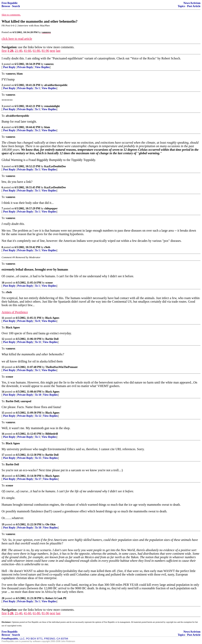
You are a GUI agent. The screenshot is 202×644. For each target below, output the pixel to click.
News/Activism (192, 3)
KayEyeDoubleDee (55, 166)
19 (3, 524)
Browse (6, 6)
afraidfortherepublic (56, 85)
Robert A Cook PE (56, 598)
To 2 (37, 130)
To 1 (37, 88)
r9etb (47, 247)
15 (3, 413)
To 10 (38, 395)
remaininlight (52, 106)
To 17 (38, 479)
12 (3, 339)
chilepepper (51, 208)
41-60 (27, 51)
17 (3, 455)
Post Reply (9, 67)
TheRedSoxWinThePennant (61, 367)
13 (3, 367)
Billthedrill (52, 434)
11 (3, 318)
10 (3, 283)
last (58, 51)
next (52, 51)
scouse (49, 283)
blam (47, 127)
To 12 (38, 416)
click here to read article (17, 39)
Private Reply (25, 67)
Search (16, 6)
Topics (181, 6)
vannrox (49, 64)
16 (3, 434)
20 (3, 598)
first (4, 51)
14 (3, 392)
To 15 (38, 458)
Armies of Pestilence (15, 312)
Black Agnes (52, 318)
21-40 (18, 51)
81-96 (45, 51)
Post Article (194, 6)
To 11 (38, 342)
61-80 (36, 51)
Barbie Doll (52, 339)
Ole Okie (50, 524)
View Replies (42, 67)
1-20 (10, 51)
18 (3, 476)
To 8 (37, 321)
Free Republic (10, 3)
